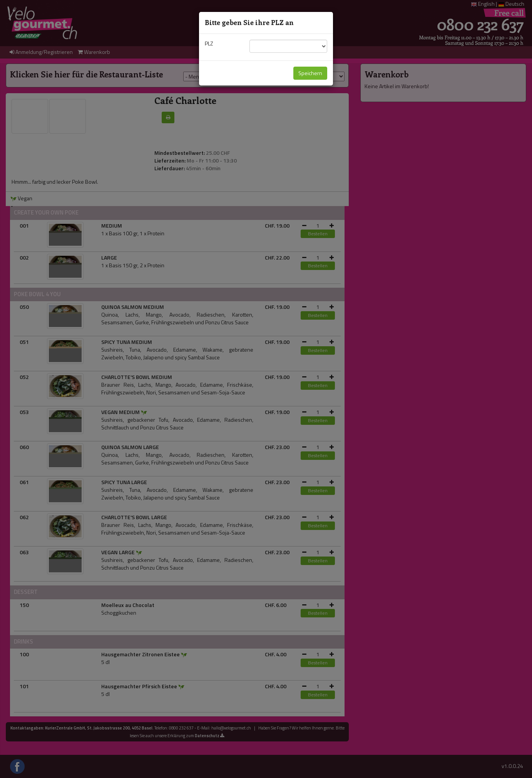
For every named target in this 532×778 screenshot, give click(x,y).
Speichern (310, 73)
